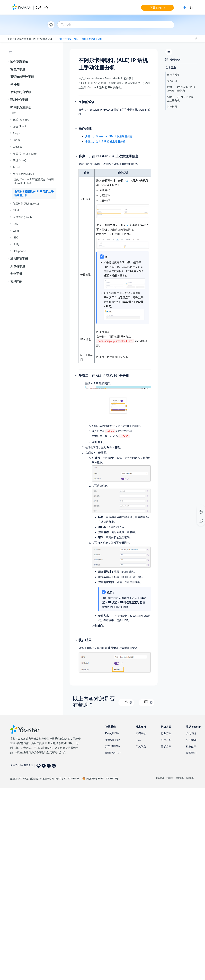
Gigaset (18, 147)
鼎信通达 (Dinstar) (24, 217)
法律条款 (190, 778)
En (191, 8)
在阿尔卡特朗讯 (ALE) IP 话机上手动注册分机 (79, 39)
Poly (15, 224)
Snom (16, 140)
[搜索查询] (116, 25)
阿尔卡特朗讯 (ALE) (44, 39)
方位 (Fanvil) (20, 126)
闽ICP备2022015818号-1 (68, 779)
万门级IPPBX (113, 746)
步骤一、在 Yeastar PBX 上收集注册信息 (109, 136)
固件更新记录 (19, 61)
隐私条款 (180, 778)
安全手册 (16, 274)
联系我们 (191, 753)
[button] (8, 62)
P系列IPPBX (112, 733)
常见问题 (16, 281)
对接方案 (166, 740)
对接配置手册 (19, 259)
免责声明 (170, 778)
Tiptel (16, 167)
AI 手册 (15, 84)
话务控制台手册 (21, 92)
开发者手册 (18, 266)
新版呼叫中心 (113, 753)
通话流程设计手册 (22, 77)
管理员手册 (18, 69)
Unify (16, 244)
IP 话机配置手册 (23, 39)
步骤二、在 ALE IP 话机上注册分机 (105, 141)
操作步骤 (172, 81)
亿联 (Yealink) (21, 120)
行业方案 (166, 733)
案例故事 (191, 746)
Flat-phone (19, 251)
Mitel (16, 210)
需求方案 (166, 746)
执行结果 (172, 107)
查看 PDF (176, 60)
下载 (138, 740)
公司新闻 (191, 740)
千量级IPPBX (113, 740)
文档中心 (42, 8)
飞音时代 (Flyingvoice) (26, 204)
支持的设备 (173, 75)
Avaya (17, 133)
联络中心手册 (19, 99)
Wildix (17, 231)
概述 (14, 113)
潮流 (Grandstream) (25, 154)
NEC (15, 237)
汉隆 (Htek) (19, 160)
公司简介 (191, 733)
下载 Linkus (157, 8)
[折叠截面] (196, 39)
